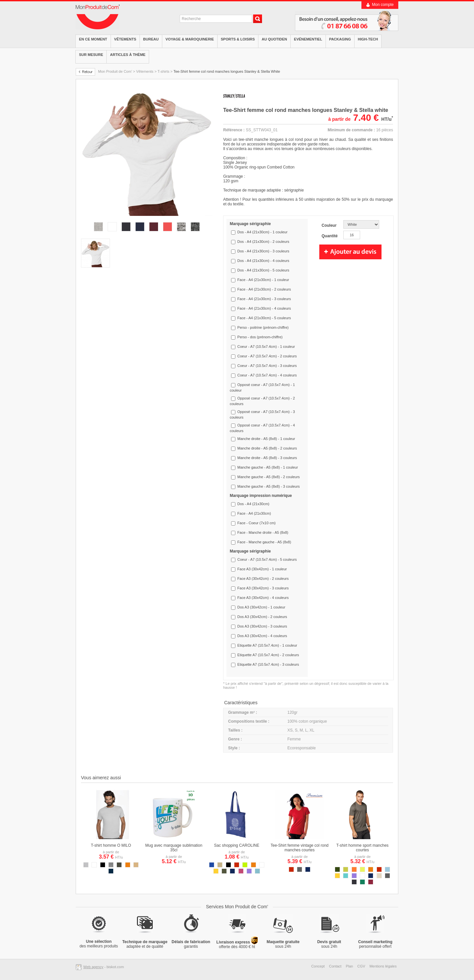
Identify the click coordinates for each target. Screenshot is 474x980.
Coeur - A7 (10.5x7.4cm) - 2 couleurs (267, 356)
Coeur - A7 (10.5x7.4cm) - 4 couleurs (267, 375)
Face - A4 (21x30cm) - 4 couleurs (264, 308)
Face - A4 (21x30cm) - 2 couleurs (264, 289)
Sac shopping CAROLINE (237, 845)
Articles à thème (128, 55)
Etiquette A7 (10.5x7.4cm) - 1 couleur (267, 645)
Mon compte (383, 5)
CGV (361, 966)
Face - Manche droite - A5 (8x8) (263, 532)
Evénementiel (308, 39)
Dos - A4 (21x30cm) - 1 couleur (262, 232)
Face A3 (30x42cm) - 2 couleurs (263, 579)
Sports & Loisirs (238, 39)
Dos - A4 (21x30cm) (253, 504)
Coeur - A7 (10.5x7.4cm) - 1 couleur (266, 347)
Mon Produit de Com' (115, 71)
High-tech (368, 39)
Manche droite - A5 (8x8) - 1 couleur (266, 439)
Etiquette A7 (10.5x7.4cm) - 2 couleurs (268, 655)
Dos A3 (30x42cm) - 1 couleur (261, 607)
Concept (318, 966)
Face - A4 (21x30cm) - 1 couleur (263, 280)
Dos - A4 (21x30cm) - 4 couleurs (263, 261)
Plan (349, 966)
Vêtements (125, 39)
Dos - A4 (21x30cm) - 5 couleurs (263, 270)
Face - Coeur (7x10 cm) (256, 523)
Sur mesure (91, 55)
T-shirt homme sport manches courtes (363, 848)
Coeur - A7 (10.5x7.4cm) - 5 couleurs (267, 559)
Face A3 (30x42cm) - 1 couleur (262, 569)
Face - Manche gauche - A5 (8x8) (264, 542)
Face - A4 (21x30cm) (254, 513)
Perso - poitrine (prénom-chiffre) (263, 327)
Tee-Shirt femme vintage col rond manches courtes (300, 848)
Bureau (151, 39)
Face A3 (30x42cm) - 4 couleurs (263, 598)
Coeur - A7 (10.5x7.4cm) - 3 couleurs (267, 366)
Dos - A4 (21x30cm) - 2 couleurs (263, 242)
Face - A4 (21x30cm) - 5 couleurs (264, 318)
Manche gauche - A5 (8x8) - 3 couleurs (269, 486)
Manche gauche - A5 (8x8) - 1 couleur (268, 467)
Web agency (93, 967)
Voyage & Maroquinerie (190, 39)
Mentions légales (383, 966)
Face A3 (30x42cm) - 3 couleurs (263, 588)
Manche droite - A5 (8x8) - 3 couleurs (267, 458)
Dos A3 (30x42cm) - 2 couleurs (262, 617)
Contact (335, 966)
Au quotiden (274, 39)
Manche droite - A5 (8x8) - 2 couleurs (267, 448)
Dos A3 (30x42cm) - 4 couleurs (262, 636)
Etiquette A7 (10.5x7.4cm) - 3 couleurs (268, 664)
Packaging (340, 39)
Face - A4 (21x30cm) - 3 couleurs (264, 299)
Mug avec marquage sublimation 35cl (174, 848)
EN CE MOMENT (93, 39)
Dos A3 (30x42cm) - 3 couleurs (262, 626)
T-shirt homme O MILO (111, 845)
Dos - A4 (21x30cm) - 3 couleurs (263, 251)
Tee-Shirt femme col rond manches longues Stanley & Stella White (227, 71)
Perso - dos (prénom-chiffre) (260, 337)
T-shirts (163, 71)
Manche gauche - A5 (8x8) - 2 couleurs (269, 477)
